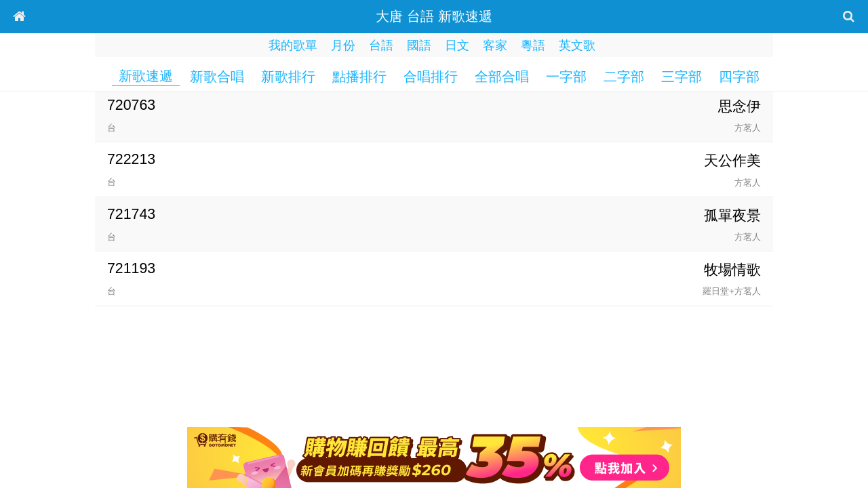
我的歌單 (293, 45)
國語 (419, 45)
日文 (457, 45)
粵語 (533, 45)
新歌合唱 (217, 77)
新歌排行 (288, 77)
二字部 (624, 77)
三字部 (682, 77)
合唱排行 (431, 77)
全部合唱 (502, 77)
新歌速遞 (146, 76)
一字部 (566, 77)
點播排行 (359, 77)
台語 (381, 45)
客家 (495, 45)
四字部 (739, 77)
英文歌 (577, 45)
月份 (343, 45)
